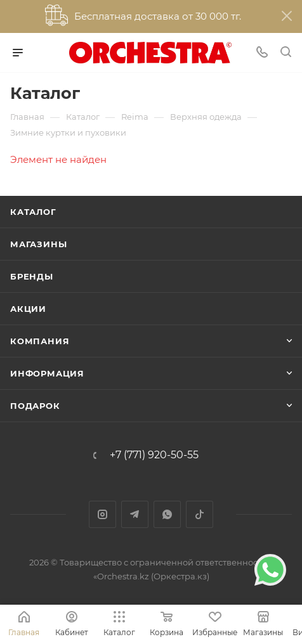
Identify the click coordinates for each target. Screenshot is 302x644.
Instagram (102, 514)
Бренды (32, 276)
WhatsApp (167, 514)
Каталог (33, 212)
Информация (47, 373)
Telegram (135, 514)
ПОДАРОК (35, 406)
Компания (40, 341)
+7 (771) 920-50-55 (154, 455)
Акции (28, 309)
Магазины (38, 244)
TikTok (200, 514)
